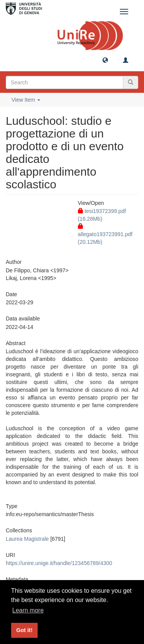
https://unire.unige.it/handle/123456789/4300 (59, 563)
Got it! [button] (24, 630)
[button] (105, 60)
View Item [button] (26, 100)
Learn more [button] (28, 610)
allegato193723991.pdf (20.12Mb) (105, 234)
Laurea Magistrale (27, 539)
